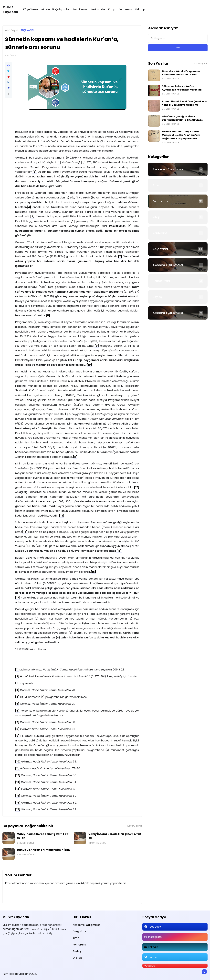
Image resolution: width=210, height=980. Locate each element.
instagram (155, 937)
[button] (8, 94)
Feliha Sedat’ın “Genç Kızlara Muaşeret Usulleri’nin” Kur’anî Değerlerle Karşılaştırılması (181, 135)
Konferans (125, 9)
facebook (155, 927)
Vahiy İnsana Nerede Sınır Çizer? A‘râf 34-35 (43, 836)
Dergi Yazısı (81, 9)
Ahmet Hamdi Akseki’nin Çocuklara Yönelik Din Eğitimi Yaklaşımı (184, 103)
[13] (62, 516)
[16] (93, 572)
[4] (29, 207)
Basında (159, 185)
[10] (89, 365)
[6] (73, 221)
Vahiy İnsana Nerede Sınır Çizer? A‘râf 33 (115, 836)
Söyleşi (158, 297)
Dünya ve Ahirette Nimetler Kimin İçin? (44, 850)
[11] (75, 457)
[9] (97, 346)
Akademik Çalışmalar (55, 9)
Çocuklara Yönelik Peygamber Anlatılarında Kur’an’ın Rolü (181, 73)
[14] (25, 532)
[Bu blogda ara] (178, 38)
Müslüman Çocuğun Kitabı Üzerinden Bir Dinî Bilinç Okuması (183, 118)
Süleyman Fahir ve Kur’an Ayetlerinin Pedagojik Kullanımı (182, 88)
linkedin (153, 947)
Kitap (112, 9)
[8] (48, 315)
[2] (80, 162)
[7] (120, 256)
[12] (137, 487)
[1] (59, 162)
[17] (18, 598)
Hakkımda (98, 9)
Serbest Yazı (161, 281)
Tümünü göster (134, 826)
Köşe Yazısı (31, 9)
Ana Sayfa (12, 30)
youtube (150, 966)
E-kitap (140, 9)
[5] (32, 216)
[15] (119, 551)
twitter (153, 957)
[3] (34, 172)
